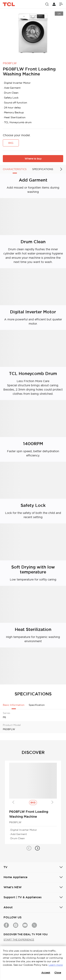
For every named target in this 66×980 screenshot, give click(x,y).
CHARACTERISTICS (15, 169)
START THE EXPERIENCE (19, 940)
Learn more (56, 965)
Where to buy (33, 159)
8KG (11, 143)
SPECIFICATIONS (43, 169)
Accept (46, 973)
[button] (29, 848)
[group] (33, 33)
